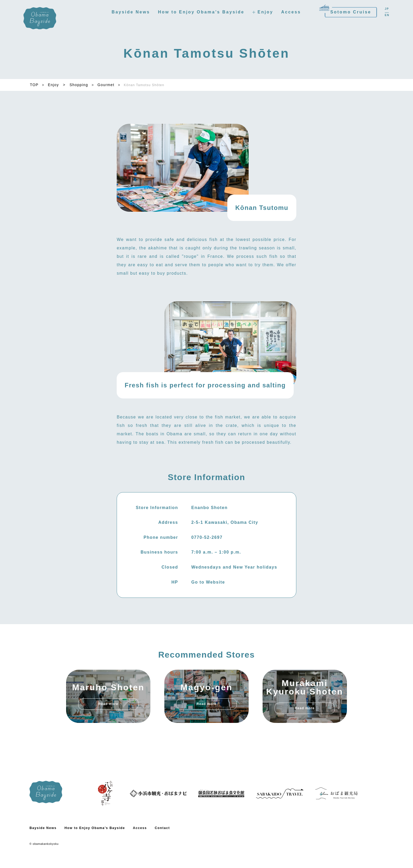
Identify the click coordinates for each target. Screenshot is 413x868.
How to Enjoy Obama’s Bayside (198, 13)
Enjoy (262, 13)
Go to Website (208, 596)
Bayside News (128, 13)
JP (384, 10)
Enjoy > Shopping (69, 85)
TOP (34, 85)
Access (288, 13)
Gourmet (108, 85)
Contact (174, 842)
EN (384, 16)
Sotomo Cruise (348, 13)
